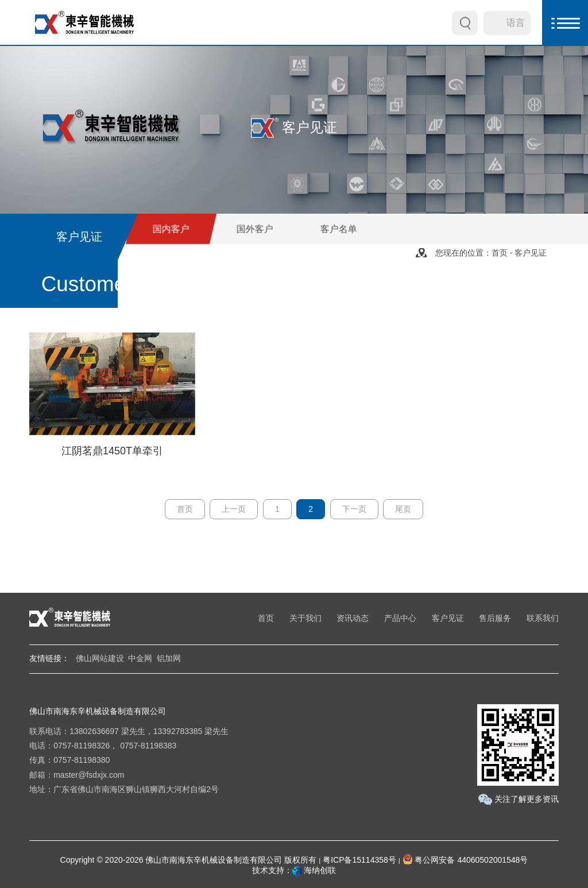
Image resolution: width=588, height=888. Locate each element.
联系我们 (543, 618)
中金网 (140, 658)
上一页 (234, 509)
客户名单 (339, 229)
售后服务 (495, 618)
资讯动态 (353, 618)
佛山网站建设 (100, 658)
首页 (500, 253)
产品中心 (400, 618)
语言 (516, 23)
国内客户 (171, 229)
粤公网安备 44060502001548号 (465, 860)
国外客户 (255, 229)
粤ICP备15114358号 (359, 860)
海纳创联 (320, 870)
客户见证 (448, 618)
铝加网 (169, 658)
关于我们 (305, 618)
